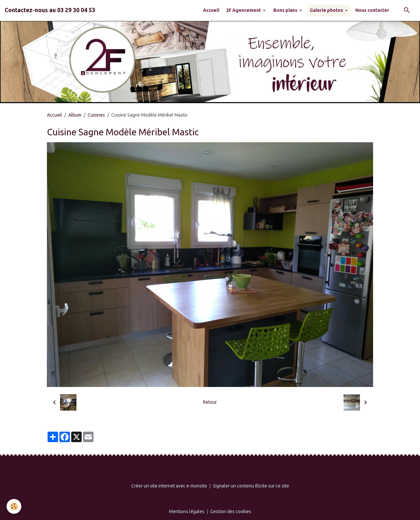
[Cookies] (14, 506)
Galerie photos (327, 10)
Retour (210, 402)
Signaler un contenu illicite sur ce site (251, 486)
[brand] (50, 10)
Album (75, 115)
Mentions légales (187, 511)
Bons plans (286, 10)
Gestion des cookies (231, 511)
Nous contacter (372, 10)
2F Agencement (244, 10)
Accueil (211, 10)
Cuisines (96, 115)
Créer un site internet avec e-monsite (169, 486)
